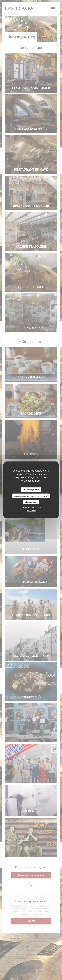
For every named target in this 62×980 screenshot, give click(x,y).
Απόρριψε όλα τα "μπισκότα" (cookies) (31, 496)
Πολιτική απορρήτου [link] (32, 507)
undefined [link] (32, 511)
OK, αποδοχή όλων (31, 490)
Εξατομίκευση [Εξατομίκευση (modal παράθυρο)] (31, 502)
